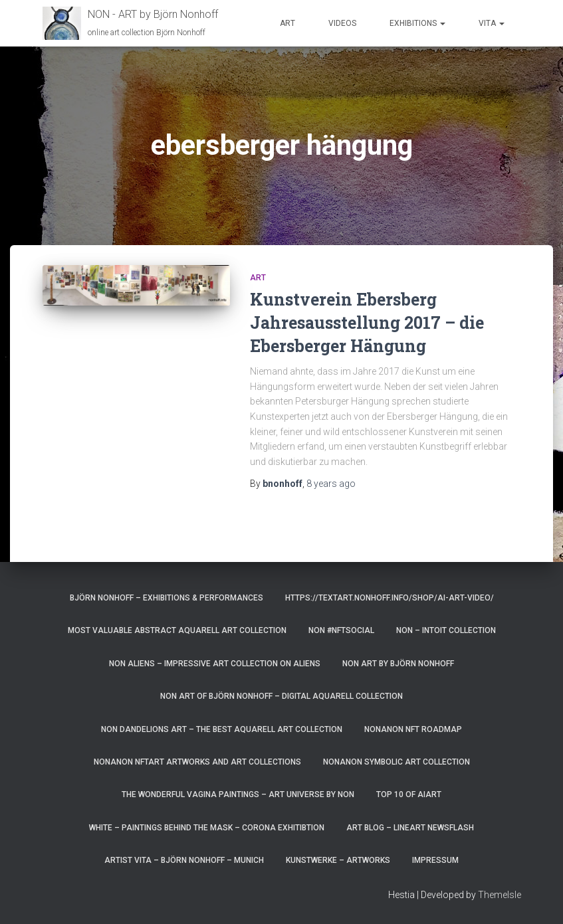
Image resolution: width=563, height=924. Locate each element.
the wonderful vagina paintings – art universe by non (238, 794)
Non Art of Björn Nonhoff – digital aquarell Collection (281, 696)
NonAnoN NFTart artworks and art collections (197, 762)
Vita (492, 23)
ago (331, 484)
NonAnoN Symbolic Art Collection (396, 762)
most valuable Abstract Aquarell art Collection (177, 630)
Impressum (435, 860)
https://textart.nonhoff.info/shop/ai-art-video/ (390, 598)
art (258, 278)
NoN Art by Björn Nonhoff (398, 664)
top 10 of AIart (409, 794)
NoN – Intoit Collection (446, 630)
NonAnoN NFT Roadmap (413, 729)
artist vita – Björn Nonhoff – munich (184, 860)
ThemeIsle (500, 895)
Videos (342, 23)
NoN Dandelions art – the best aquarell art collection (222, 729)
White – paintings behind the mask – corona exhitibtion (207, 828)
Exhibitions (417, 23)
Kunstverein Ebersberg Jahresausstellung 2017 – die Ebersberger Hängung (367, 323)
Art (287, 23)
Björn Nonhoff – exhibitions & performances (167, 598)
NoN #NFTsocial (341, 630)
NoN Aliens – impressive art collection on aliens (215, 664)
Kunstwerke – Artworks (338, 860)
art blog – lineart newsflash (410, 828)
